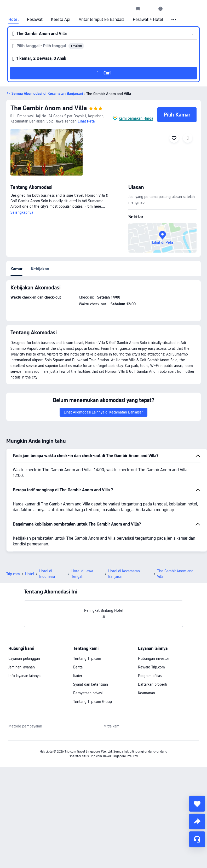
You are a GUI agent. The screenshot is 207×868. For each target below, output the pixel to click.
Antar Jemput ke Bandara (102, 20)
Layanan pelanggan (24, 659)
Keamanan (146, 693)
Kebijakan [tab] (40, 269)
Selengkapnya (22, 212)
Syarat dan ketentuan (91, 684)
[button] (149, 9)
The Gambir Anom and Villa (49, 108)
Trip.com (13, 574)
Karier (78, 676)
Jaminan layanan (22, 667)
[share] (197, 822)
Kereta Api (61, 20)
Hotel (13, 20)
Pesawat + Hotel (148, 20)
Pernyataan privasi (88, 693)
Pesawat (35, 20)
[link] (138, 9)
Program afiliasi (150, 676)
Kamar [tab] (16, 269)
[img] (47, 152)
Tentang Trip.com (87, 659)
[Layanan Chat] (197, 839)
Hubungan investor (153, 659)
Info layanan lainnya (24, 676)
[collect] (197, 804)
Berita (78, 667)
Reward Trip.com (151, 667)
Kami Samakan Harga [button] (136, 118)
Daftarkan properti (153, 684)
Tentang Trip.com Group (93, 702)
